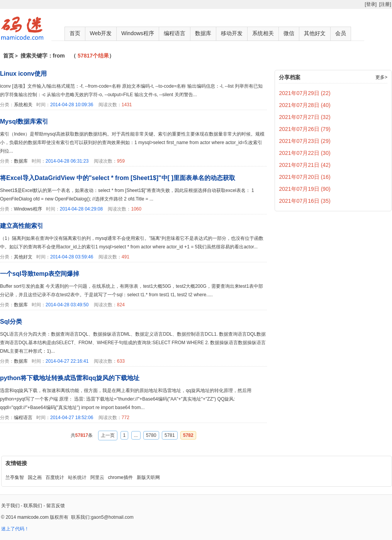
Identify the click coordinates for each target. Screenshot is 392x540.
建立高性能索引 (22, 226)
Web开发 (101, 33)
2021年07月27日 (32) (305, 117)
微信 (289, 33)
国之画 (35, 477)
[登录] (371, 4)
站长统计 (77, 477)
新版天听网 (148, 477)
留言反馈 (56, 506)
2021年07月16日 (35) (305, 201)
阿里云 (97, 477)
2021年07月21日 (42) (305, 165)
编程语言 (175, 33)
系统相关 (263, 33)
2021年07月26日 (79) (305, 129)
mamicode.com (33, 517)
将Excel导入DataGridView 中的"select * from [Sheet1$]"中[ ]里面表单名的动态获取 (118, 178)
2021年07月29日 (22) (305, 93)
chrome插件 (120, 477)
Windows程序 (138, 33)
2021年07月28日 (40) (305, 105)
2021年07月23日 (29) (305, 141)
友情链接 (16, 463)
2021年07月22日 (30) (305, 153)
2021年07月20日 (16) (305, 177)
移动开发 (232, 33)
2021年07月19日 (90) (305, 189)
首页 (75, 33)
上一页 (108, 435)
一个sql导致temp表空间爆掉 (40, 274)
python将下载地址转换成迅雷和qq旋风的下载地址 (70, 378)
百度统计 (55, 477)
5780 (151, 435)
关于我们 (10, 506)
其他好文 (315, 33)
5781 (170, 435)
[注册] (385, 4)
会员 (341, 33)
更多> (381, 77)
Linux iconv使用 (23, 74)
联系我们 (33, 506)
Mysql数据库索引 (24, 121)
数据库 (203, 33)
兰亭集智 (15, 477)
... (136, 435)
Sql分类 (11, 322)
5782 (188, 435)
